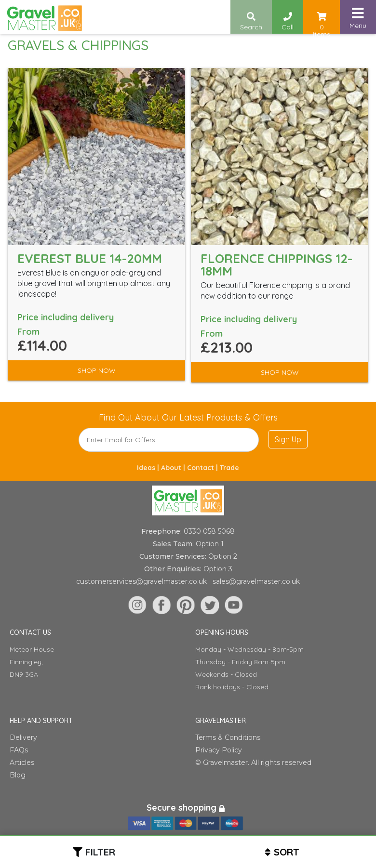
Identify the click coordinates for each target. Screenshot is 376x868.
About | (174, 468)
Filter (100, 852)
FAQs (19, 750)
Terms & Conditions (228, 737)
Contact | (203, 468)
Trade (229, 468)
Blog (18, 775)
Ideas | (149, 468)
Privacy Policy (219, 750)
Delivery (23, 737)
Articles (22, 763)
